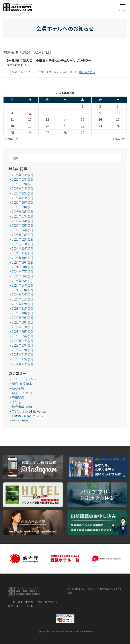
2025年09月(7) (22, 207)
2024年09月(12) (23, 262)
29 (83, 133)
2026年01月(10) (23, 189)
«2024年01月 (11, 139)
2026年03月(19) (23, 179)
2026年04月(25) (23, 175)
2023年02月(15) (23, 350)
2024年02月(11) (23, 295)
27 (47, 133)
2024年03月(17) (23, 290)
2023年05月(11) (23, 336)
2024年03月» (119, 139)
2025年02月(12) (23, 239)
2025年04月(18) (23, 230)
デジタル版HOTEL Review (29, 411)
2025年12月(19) (23, 193)
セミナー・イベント (24, 379)
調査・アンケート (23, 393)
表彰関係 (18, 398)
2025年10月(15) (23, 202)
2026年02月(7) (22, 184)
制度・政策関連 (22, 384)
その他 (16, 402)
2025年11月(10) (23, 198)
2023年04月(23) (23, 341)
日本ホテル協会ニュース (28, 416)
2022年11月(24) (23, 364)
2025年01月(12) (23, 244)
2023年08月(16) (23, 322)
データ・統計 (20, 421)
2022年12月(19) (23, 359)
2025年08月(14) (23, 212)
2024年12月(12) (23, 248)
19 (30, 126)
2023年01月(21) (23, 354)
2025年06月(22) (23, 221)
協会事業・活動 (22, 407)
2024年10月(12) (23, 258)
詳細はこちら (87, 72)
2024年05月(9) (22, 281)
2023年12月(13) (23, 304)
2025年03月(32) (23, 235)
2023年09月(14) (23, 318)
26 (30, 133)
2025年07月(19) (23, 216)
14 (65, 119)
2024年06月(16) (23, 276)
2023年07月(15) (23, 327)
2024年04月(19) (23, 285)
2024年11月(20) (23, 253)
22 (83, 126)
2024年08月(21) (23, 267)
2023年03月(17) (23, 345)
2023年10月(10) (23, 313)
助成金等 (18, 388)
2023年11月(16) (23, 308)
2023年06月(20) (23, 331)
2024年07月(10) (23, 272)
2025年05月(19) (23, 225)
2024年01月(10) (23, 299)
